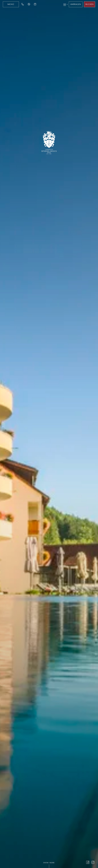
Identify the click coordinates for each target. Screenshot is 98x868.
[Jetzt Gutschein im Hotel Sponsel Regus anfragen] (35, 4)
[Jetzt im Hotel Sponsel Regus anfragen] (76, 4)
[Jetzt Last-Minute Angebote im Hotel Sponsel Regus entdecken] (29, 4)
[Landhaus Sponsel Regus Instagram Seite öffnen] (93, 863)
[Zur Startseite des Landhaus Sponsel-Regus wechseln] (49, 142)
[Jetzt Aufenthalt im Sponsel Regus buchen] (90, 4)
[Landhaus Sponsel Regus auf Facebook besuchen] (88, 863)
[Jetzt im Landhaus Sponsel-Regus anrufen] (23, 4)
